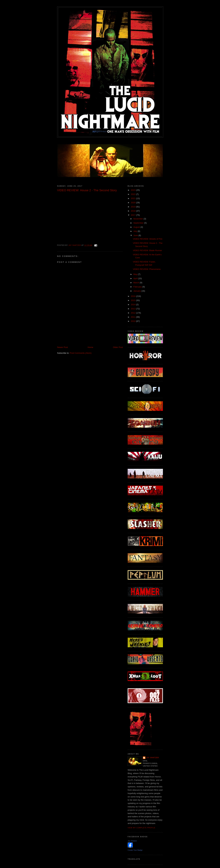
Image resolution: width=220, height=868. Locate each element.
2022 (133, 194)
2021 (133, 198)
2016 (133, 296)
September (139, 223)
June (136, 235)
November (139, 219)
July (136, 231)
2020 (133, 203)
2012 (133, 313)
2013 (133, 309)
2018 (133, 211)
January (137, 291)
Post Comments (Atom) (81, 353)
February (138, 287)
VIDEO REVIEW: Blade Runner (147, 250)
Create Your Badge (135, 850)
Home (91, 347)
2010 (133, 321)
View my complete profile (142, 828)
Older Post (118, 347)
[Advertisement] (95, 339)
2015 (133, 300)
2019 (133, 207)
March (137, 283)
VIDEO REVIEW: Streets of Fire (148, 239)
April (136, 278)
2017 (133, 215)
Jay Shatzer (152, 758)
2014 (133, 305)
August (137, 227)
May (136, 274)
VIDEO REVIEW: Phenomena (147, 269)
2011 (133, 317)
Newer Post (62, 347)
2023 (133, 190)
